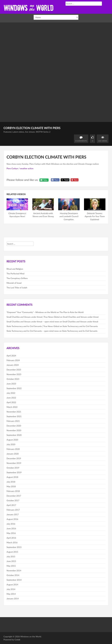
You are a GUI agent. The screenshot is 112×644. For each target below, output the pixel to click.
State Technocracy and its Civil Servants (80, 326)
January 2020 (13, 454)
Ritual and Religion (15, 269)
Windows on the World (31, 636)
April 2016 (11, 538)
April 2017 (11, 505)
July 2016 (11, 524)
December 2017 (14, 496)
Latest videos (18, 132)
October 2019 (13, 468)
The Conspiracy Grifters (17, 278)
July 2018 (11, 482)
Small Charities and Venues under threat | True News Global (33, 317)
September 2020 (14, 435)
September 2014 (14, 580)
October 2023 (13, 379)
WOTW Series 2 (43, 132)
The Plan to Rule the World (71, 312)
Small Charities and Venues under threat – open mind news (33, 322)
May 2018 (11, 486)
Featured (7, 132)
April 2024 (11, 356)
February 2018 (13, 491)
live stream (30, 132)
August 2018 (12, 477)
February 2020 (13, 449)
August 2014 (12, 585)
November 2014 (14, 570)
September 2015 (14, 547)
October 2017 (13, 500)
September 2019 (14, 472)
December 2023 (14, 370)
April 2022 (11, 402)
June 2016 (11, 528)
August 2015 (12, 552)
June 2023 (11, 384)
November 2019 (14, 463)
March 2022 (12, 407)
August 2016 (12, 519)
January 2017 (13, 514)
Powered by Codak (12, 640)
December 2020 (14, 426)
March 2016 (12, 542)
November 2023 (14, 374)
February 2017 (13, 510)
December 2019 (14, 458)
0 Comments (81, 141)
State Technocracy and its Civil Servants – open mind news (33, 331)
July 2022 (11, 393)
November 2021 (14, 412)
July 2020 (11, 444)
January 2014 (13, 599)
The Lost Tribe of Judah (17, 288)
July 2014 (11, 589)
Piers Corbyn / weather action (20, 168)
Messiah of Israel (14, 283)
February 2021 (13, 421)
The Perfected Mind (15, 274)
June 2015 (11, 561)
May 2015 (11, 566)
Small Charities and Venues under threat (81, 317)
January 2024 (13, 365)
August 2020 (12, 440)
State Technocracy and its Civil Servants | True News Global (33, 326)
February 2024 (13, 360)
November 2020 (14, 430)
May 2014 (11, 594)
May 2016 (11, 533)
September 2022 (14, 388)
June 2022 (11, 398)
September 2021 (14, 416)
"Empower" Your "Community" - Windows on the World (31, 312)
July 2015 (11, 556)
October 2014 (13, 575)
